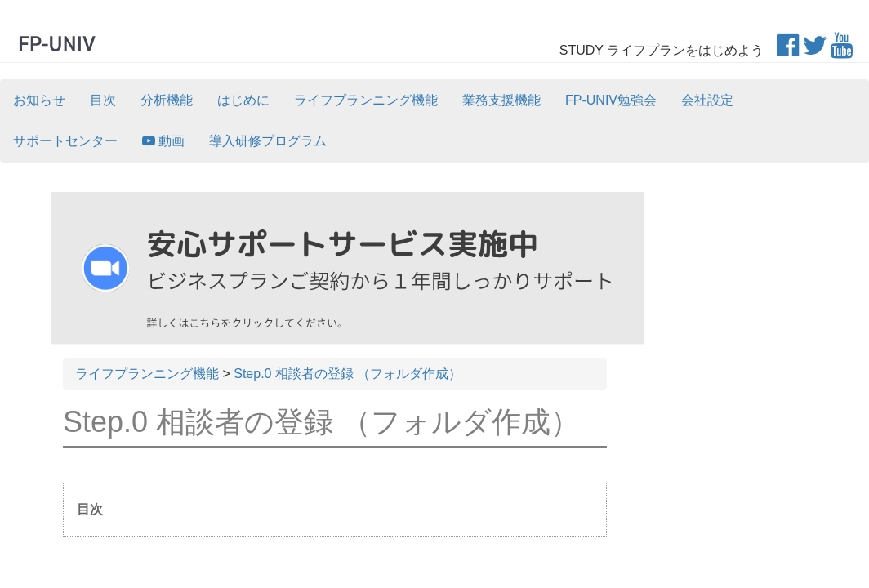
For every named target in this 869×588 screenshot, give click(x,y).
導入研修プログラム (268, 141)
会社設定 (707, 100)
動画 (163, 141)
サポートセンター (65, 141)
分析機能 (167, 100)
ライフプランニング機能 (366, 100)
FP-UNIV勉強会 (611, 100)
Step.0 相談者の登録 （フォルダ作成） (348, 374)
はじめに (243, 100)
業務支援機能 (501, 100)
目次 (103, 100)
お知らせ (39, 100)
